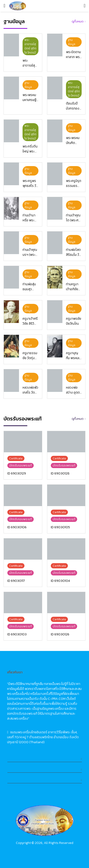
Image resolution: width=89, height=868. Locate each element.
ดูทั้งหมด (78, 21)
